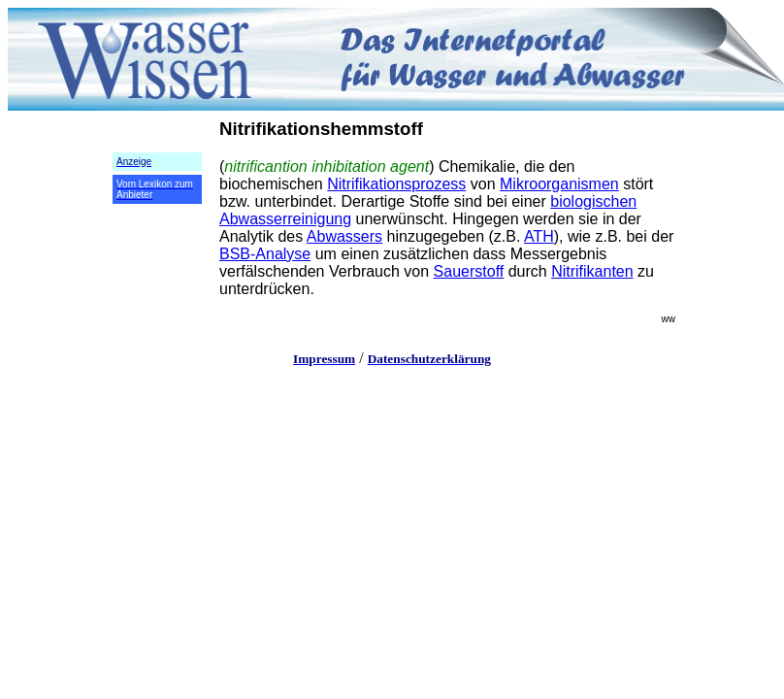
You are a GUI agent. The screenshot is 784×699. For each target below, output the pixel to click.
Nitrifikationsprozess (396, 184)
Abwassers (344, 236)
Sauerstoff (469, 271)
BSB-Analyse (265, 254)
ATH (539, 236)
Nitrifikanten (592, 271)
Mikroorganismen (559, 184)
